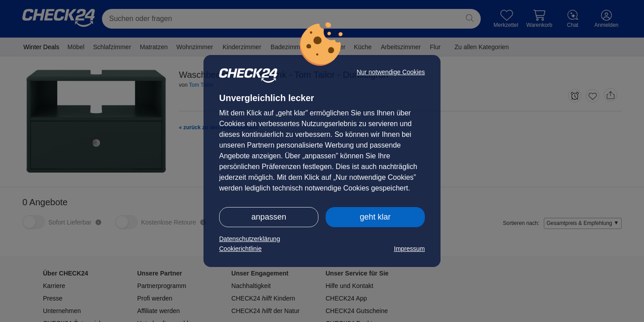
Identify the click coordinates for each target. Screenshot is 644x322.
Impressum (409, 249)
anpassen (269, 217)
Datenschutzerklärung (250, 239)
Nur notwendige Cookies (391, 72)
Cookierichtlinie (240, 249)
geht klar (375, 217)
